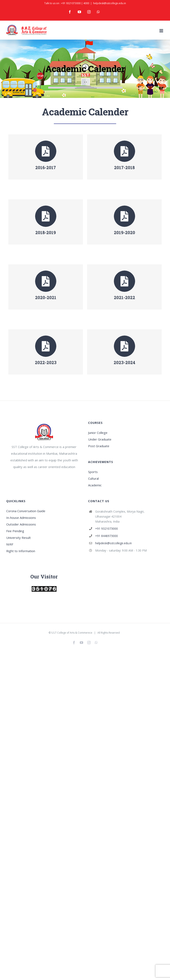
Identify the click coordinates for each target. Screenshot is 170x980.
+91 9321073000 (71, 3)
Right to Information (21, 551)
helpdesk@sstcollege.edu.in (110, 3)
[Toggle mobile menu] (162, 31)
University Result (18, 538)
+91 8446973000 (107, 536)
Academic (95, 485)
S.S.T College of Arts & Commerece (72, 633)
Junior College (98, 433)
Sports (93, 472)
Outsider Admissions (21, 524)
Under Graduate (100, 439)
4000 (86, 3)
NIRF (10, 544)
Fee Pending (15, 531)
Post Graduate (99, 446)
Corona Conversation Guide (26, 511)
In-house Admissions (21, 518)
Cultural (93, 478)
